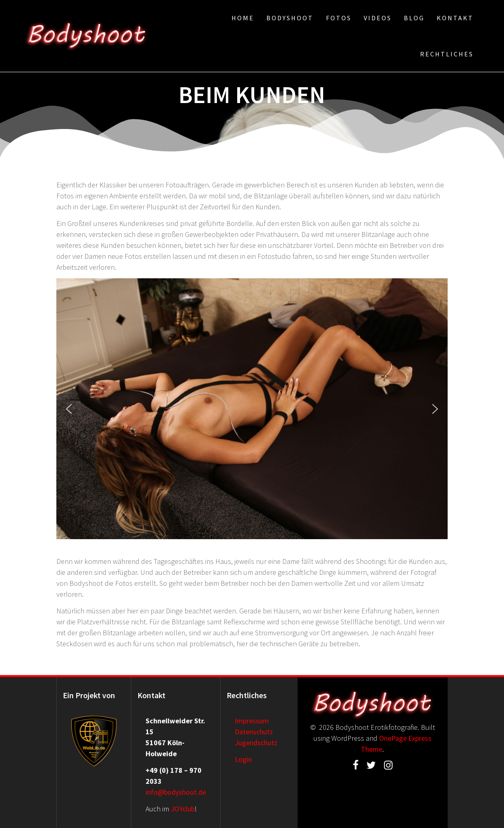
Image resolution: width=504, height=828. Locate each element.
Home (243, 18)
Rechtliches (447, 54)
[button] (69, 409)
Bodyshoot (290, 18)
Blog (414, 18)
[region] (252, 409)
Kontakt (455, 18)
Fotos (339, 18)
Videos (378, 18)
